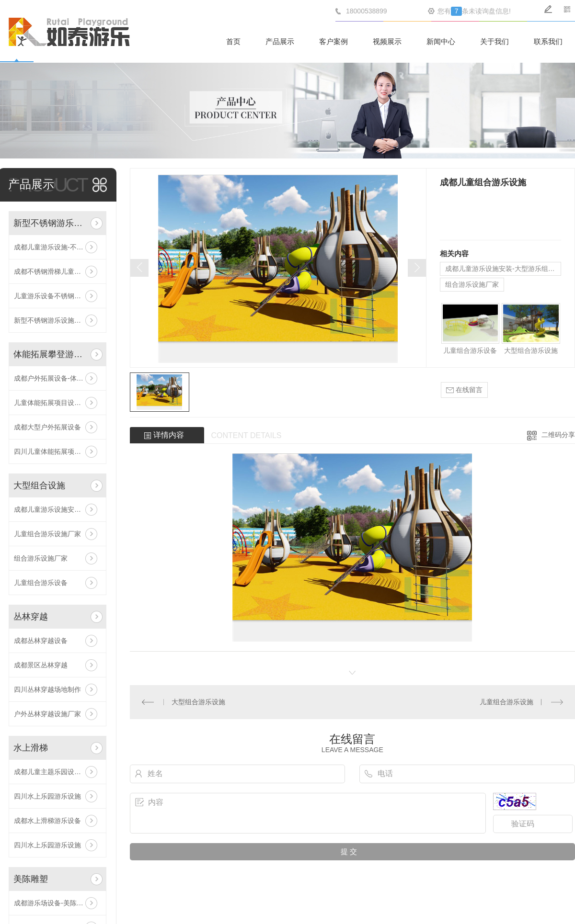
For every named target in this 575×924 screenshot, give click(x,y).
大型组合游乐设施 (531, 350)
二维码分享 (558, 435)
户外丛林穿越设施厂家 (47, 714)
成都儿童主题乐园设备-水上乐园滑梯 (57, 772)
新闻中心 (441, 41)
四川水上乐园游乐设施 (47, 796)
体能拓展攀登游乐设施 (50, 354)
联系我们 (548, 41)
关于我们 (494, 41)
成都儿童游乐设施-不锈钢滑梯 (57, 247)
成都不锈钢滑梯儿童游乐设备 (57, 271)
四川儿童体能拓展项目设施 (54, 451)
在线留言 (464, 390)
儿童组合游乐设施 (506, 702)
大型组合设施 (39, 485)
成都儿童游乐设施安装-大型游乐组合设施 (57, 509)
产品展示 (280, 41)
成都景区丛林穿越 (41, 665)
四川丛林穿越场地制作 (47, 689)
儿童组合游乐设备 (41, 583)
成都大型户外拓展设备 (47, 427)
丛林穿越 (31, 617)
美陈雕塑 (31, 879)
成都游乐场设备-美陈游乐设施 (57, 903)
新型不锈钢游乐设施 (50, 223)
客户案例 (333, 41)
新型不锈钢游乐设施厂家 (51, 320)
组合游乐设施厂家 (41, 558)
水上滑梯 (31, 748)
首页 (233, 41)
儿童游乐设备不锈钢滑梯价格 (57, 296)
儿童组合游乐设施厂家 (47, 534)
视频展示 (387, 41)
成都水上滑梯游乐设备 (47, 821)
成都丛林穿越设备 (41, 641)
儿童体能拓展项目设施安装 (54, 403)
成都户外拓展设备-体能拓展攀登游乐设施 (57, 378)
